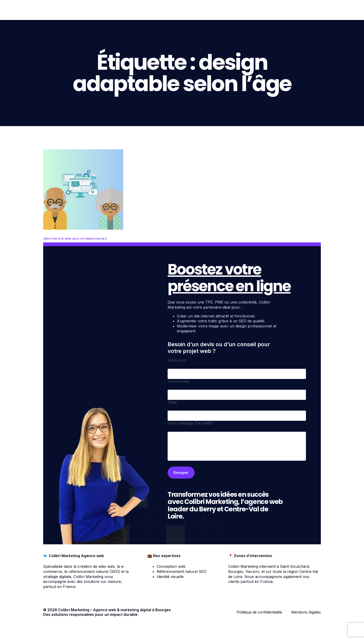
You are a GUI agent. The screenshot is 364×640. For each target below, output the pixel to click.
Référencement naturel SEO (182, 571)
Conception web (171, 566)
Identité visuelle (170, 577)
